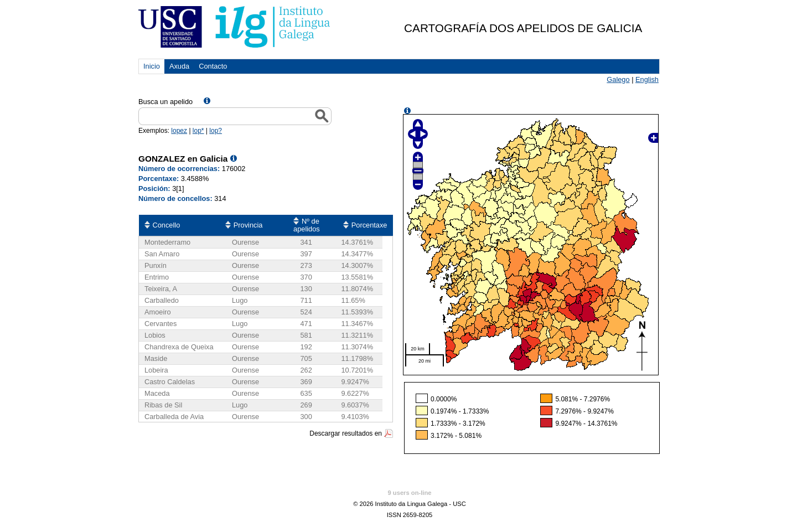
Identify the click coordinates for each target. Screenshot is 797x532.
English (647, 79)
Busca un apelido (165, 102)
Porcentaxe (369, 225)
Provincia (248, 225)
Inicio (152, 66)
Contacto (213, 66)
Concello (167, 225)
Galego (618, 79)
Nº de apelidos (307, 225)
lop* (198, 131)
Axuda (179, 66)
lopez (179, 131)
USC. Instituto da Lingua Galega (235, 27)
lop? (216, 131)
